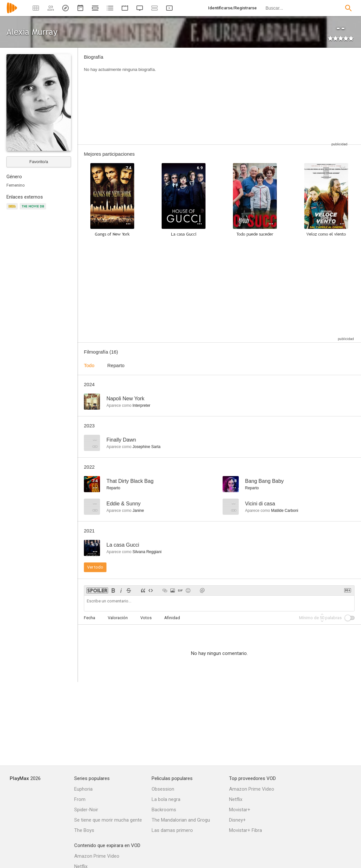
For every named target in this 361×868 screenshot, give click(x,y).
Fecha (90, 618)
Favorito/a (39, 162)
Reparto (116, 365)
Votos (146, 618)
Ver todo (95, 567)
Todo (89, 365)
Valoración (118, 618)
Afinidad (172, 618)
